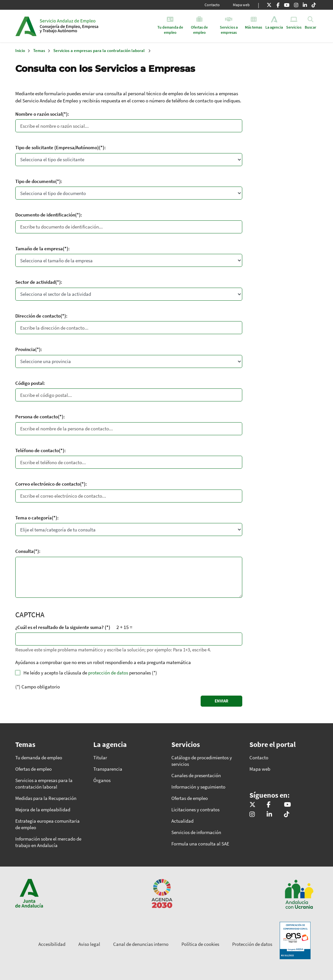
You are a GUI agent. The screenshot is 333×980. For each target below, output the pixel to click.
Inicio (90, 26)
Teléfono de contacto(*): (40, 450)
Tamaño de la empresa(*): (42, 248)
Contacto (212, 5)
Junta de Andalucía (26, 26)
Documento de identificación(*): (49, 215)
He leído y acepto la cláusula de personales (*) (90, 673)
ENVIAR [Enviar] (221, 701)
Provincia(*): (29, 349)
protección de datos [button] (108, 673)
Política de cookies (200, 944)
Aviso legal (89, 944)
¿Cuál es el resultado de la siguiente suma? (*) (63, 627)
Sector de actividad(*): (39, 282)
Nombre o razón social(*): (42, 114)
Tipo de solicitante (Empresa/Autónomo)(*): (60, 147)
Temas (39, 51)
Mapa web (241, 5)
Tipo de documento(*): (39, 181)
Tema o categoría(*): (37, 518)
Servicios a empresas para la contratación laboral (99, 51)
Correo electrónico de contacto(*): (51, 484)
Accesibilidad (52, 944)
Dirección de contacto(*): (41, 316)
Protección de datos (252, 944)
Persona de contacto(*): (40, 417)
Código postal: (30, 383)
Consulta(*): (28, 551)
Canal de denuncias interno (141, 944)
